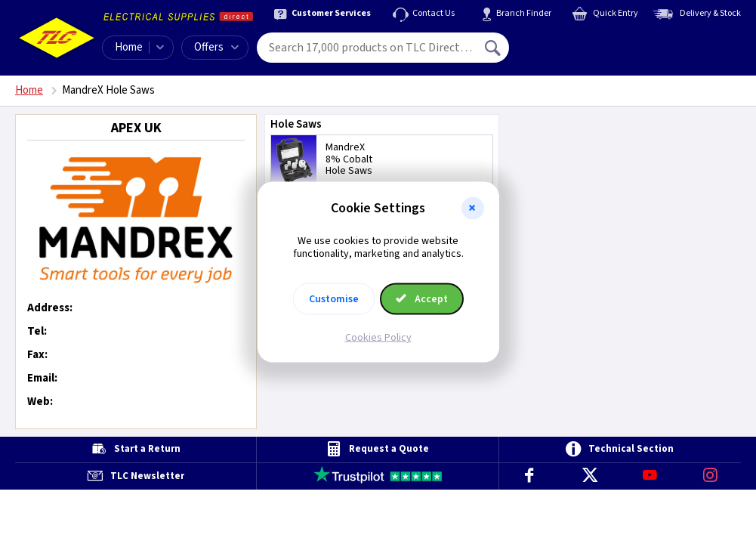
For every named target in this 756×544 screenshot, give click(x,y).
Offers (216, 47)
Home (129, 47)
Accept (422, 298)
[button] (473, 209)
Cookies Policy (378, 337)
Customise (334, 298)
